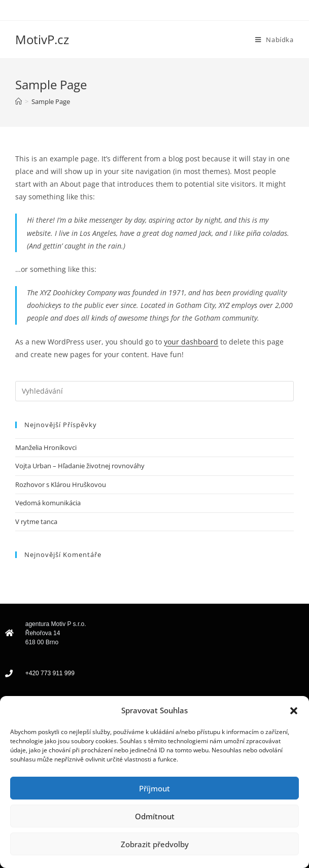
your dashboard (191, 342)
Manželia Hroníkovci (46, 447)
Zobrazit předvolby (155, 844)
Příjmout (154, 788)
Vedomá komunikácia (48, 503)
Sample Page (51, 101)
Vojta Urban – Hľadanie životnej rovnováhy (80, 466)
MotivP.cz (42, 39)
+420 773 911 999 (50, 673)
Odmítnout (155, 816)
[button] (294, 711)
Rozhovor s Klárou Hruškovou (61, 484)
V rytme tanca (36, 522)
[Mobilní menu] (274, 40)
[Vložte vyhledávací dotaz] (154, 391)
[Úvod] (19, 101)
